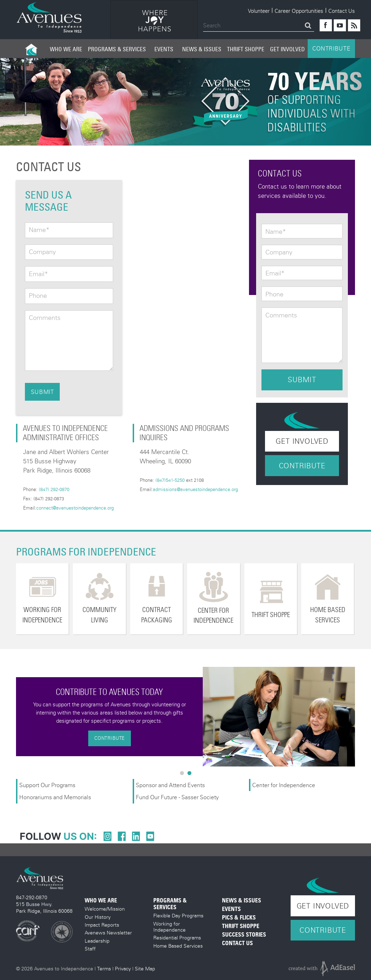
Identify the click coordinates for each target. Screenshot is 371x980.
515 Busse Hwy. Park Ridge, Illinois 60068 (44, 907)
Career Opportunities (299, 11)
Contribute (302, 466)
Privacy (123, 968)
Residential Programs (177, 937)
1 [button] (184, 775)
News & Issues (202, 49)
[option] (154, 21)
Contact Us (342, 11)
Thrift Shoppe (246, 49)
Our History (98, 917)
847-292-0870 (32, 897)
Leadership (97, 941)
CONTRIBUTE (331, 48)
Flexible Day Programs (178, 915)
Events (164, 49)
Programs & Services (117, 49)
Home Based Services (178, 946)
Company (42, 252)
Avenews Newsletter (108, 932)
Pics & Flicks (239, 918)
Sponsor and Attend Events (170, 785)
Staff (90, 949)
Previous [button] (11, 717)
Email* (38, 274)
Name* (39, 230)
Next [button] (360, 717)
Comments (45, 318)
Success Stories (244, 935)
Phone (38, 296)
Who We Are (66, 49)
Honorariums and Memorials (55, 797)
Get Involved (287, 49)
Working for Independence (169, 927)
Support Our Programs (47, 785)
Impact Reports (102, 925)
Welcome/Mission (105, 909)
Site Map (145, 968)
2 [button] (191, 775)
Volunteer (259, 11)
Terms (104, 968)
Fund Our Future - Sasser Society (177, 797)
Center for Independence (284, 785)
